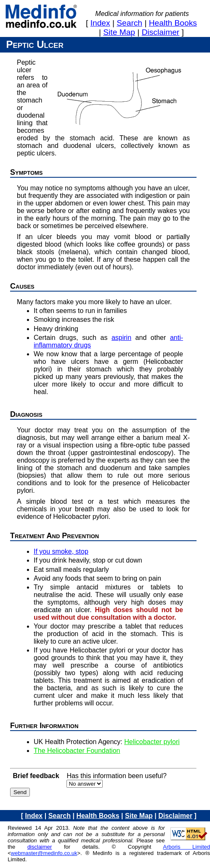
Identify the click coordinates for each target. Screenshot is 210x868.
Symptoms (27, 172)
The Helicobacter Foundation (77, 751)
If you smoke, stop (61, 551)
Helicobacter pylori (152, 742)
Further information (44, 726)
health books (173, 23)
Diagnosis (26, 414)
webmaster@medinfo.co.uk (44, 853)
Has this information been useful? (116, 776)
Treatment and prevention (54, 536)
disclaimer (161, 32)
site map (119, 32)
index (100, 23)
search (129, 23)
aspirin (121, 338)
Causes (22, 286)
